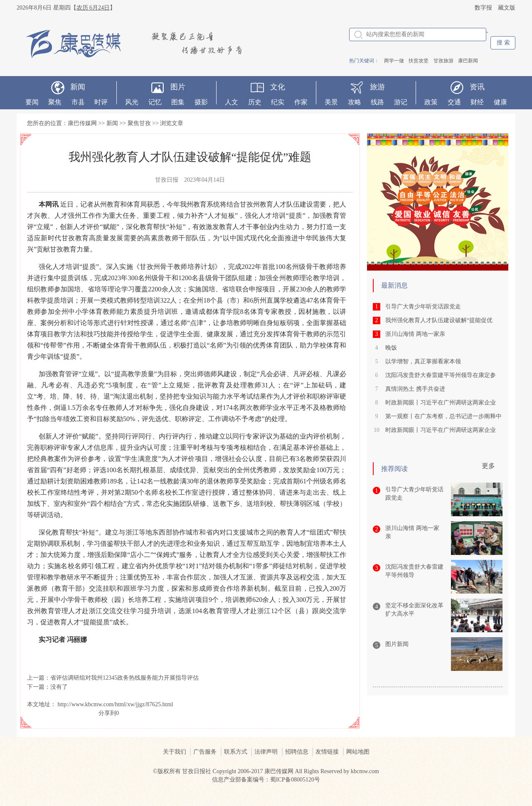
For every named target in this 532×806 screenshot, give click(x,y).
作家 (301, 102)
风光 (132, 102)
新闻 (78, 87)
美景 (331, 102)
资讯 (477, 87)
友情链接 (327, 752)
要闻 (32, 102)
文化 (278, 87)
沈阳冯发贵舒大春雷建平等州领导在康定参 (441, 375)
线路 (377, 102)
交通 (454, 102)
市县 (78, 102)
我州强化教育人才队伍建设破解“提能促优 (439, 320)
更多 (488, 466)
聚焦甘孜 (139, 123)
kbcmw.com (365, 771)
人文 (232, 102)
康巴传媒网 (82, 123)
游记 (401, 102)
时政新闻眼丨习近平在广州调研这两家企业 (441, 403)
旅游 (377, 87)
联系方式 (236, 752)
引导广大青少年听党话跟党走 (423, 307)
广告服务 (205, 752)
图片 (178, 87)
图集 (178, 102)
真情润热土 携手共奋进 (415, 389)
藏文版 (507, 8)
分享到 (107, 713)
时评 (101, 102)
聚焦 (55, 102)
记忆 (155, 102)
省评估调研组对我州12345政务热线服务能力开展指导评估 (124, 678)
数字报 (483, 8)
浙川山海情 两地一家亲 (415, 334)
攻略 (355, 102)
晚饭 (391, 348)
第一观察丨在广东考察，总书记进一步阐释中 (443, 416)
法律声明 (266, 752)
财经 (477, 102)
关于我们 (175, 752)
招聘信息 (297, 752)
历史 (255, 102)
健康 (500, 102)
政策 (431, 102)
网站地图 (358, 752)
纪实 (278, 102)
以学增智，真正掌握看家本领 (423, 361)
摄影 (201, 102)
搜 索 (503, 43)
